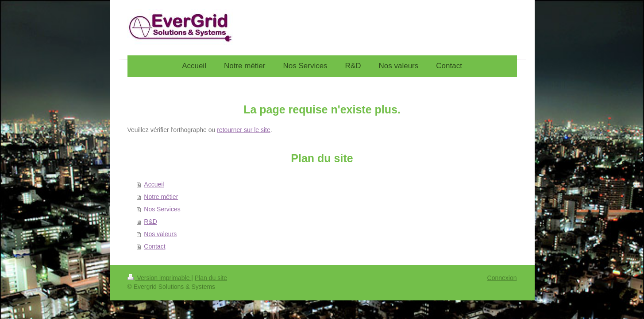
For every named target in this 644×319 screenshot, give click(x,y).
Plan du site (211, 278)
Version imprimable (160, 278)
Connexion (502, 278)
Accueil (154, 184)
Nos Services (162, 209)
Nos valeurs (160, 234)
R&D (150, 222)
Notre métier (161, 197)
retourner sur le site (244, 130)
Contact (154, 246)
